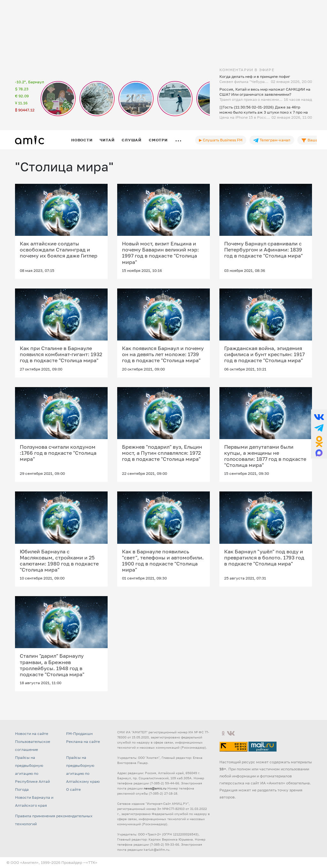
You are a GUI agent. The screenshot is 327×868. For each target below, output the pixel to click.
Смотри (158, 140)
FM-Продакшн (79, 733)
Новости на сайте (32, 733)
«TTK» (92, 862)
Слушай (132, 140)
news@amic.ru (155, 788)
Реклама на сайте (83, 741)
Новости (82, 140)
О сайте (73, 789)
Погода (22, 789)
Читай (107, 140)
